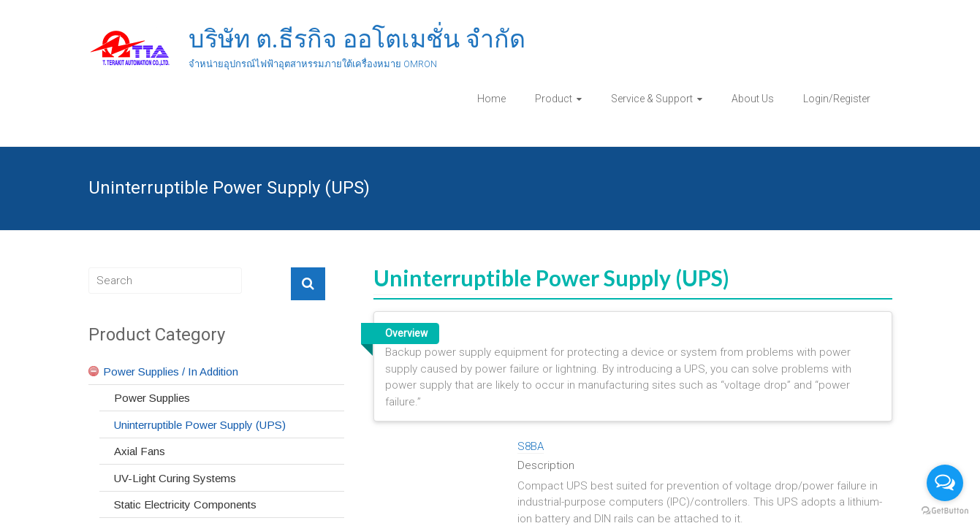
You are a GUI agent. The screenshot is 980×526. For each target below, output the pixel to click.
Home (491, 99)
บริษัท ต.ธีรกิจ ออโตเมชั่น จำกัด (357, 39)
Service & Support (652, 99)
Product (554, 99)
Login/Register (837, 99)
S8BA (531, 446)
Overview (406, 333)
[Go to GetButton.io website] (945, 511)
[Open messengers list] (945, 483)
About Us (753, 99)
